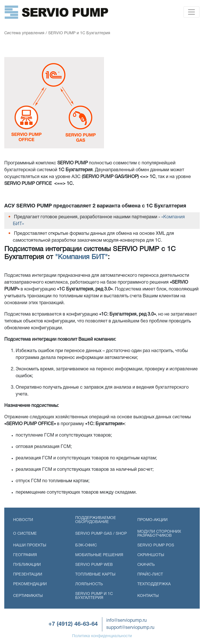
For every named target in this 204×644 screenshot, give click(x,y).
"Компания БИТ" (81, 257)
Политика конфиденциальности (102, 636)
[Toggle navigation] (191, 12)
